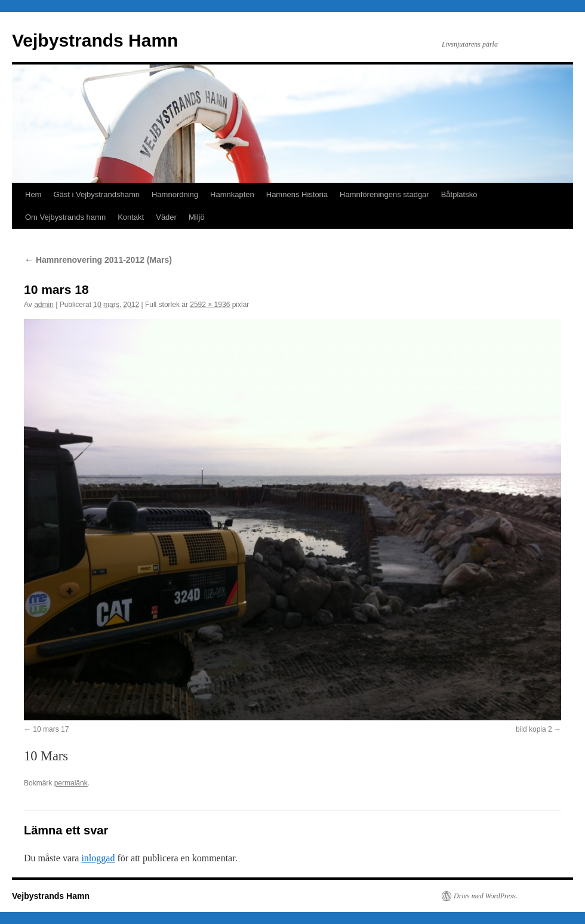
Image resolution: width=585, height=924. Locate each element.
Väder (166, 217)
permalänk (71, 783)
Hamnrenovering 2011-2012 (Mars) (98, 260)
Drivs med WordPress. (486, 896)
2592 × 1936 (210, 305)
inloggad (98, 858)
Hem (33, 194)
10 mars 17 (51, 729)
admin (44, 305)
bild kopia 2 (534, 729)
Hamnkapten (232, 194)
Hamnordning (175, 194)
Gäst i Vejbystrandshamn (96, 194)
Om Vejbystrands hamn (65, 217)
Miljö (197, 217)
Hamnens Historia (297, 194)
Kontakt (131, 217)
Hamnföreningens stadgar (384, 194)
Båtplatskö (459, 194)
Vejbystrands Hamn (95, 40)
